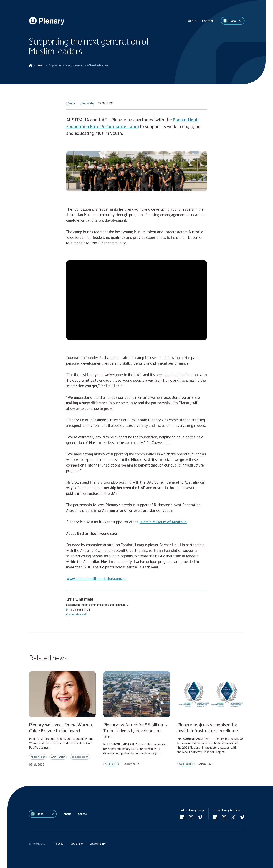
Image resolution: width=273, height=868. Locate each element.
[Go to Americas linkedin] (215, 817)
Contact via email (76, 614)
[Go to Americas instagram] (224, 817)
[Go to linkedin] (182, 817)
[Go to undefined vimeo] (200, 817)
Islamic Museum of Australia (163, 522)
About (192, 21)
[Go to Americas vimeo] (242, 817)
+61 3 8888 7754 (80, 609)
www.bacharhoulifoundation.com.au (96, 578)
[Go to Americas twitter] (233, 817)
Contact (208, 21)
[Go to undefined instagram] (191, 817)
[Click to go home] (31, 65)
